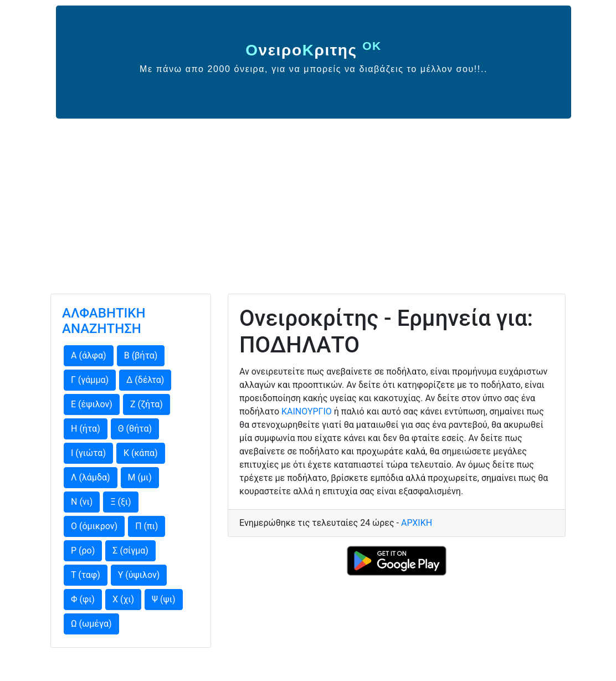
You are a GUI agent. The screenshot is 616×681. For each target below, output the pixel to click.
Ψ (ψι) (163, 599)
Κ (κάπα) (141, 453)
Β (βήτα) (141, 355)
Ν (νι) (82, 502)
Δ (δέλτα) (145, 380)
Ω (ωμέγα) (91, 624)
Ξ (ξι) (120, 502)
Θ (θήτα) (135, 429)
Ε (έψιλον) (92, 404)
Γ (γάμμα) (90, 380)
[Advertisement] (308, 202)
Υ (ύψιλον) (139, 575)
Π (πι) (147, 526)
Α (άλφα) (89, 355)
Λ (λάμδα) (91, 477)
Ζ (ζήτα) (147, 404)
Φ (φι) (83, 599)
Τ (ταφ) (86, 575)
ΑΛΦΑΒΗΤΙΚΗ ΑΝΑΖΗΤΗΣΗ (104, 321)
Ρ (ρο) (83, 551)
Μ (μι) (140, 477)
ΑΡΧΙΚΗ (417, 523)
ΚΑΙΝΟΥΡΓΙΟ (307, 411)
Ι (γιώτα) (88, 453)
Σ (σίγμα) (130, 551)
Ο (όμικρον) (94, 526)
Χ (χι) (123, 599)
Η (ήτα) (86, 429)
